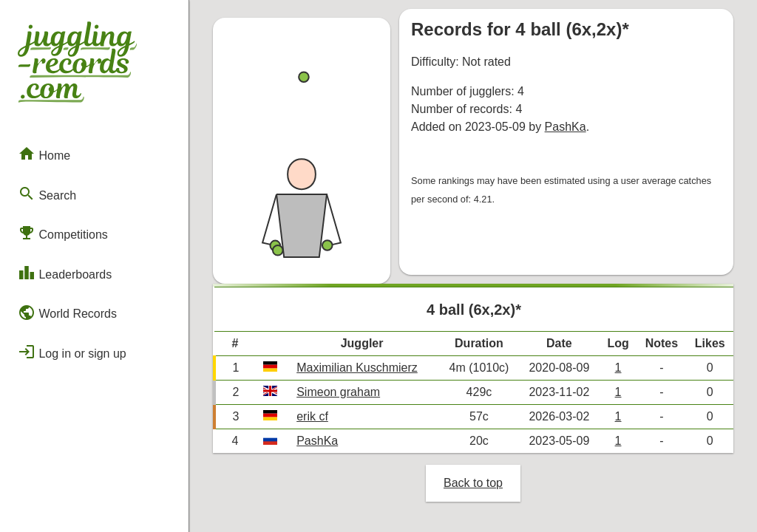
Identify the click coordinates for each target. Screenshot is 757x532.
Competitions (63, 233)
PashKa (566, 127)
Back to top (473, 483)
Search (47, 194)
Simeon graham (338, 392)
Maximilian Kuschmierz (357, 368)
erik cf (312, 416)
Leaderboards (65, 273)
